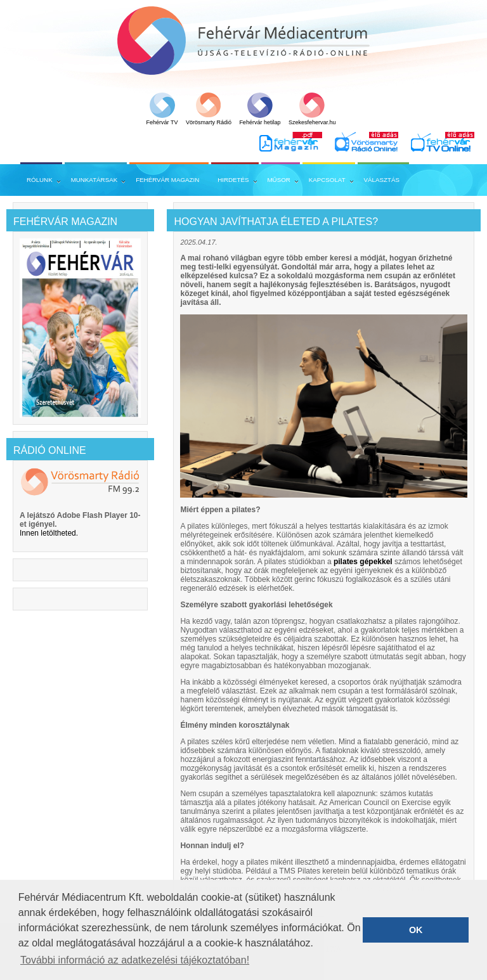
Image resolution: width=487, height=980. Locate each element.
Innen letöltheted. (49, 533)
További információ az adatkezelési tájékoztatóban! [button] (135, 960)
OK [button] (416, 930)
